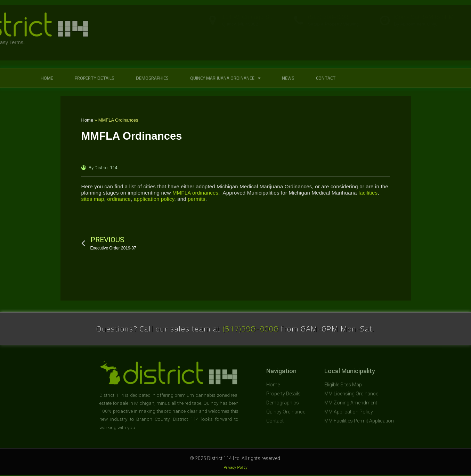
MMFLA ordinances (195, 193)
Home (47, 84)
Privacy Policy (235, 467)
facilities (368, 193)
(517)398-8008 (251, 329)
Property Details (95, 84)
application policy (154, 199)
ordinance (119, 199)
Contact (326, 84)
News (288, 84)
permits (197, 199)
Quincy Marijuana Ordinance (225, 84)
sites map (93, 199)
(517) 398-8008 (328, 25)
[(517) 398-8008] (299, 28)
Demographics (152, 84)
